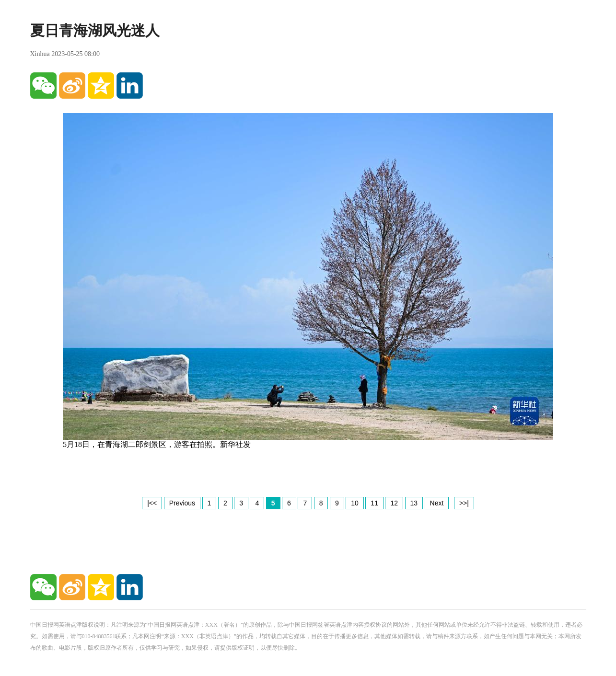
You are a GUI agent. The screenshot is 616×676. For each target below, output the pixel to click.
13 (414, 503)
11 (374, 503)
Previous (182, 503)
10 (355, 503)
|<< (152, 503)
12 (394, 503)
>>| (464, 503)
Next (437, 503)
